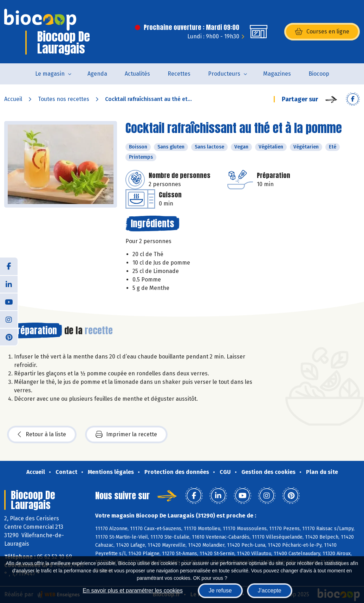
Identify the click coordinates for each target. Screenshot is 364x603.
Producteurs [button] (224, 74)
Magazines (277, 74)
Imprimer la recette (126, 434)
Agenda (97, 74)
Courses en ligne (322, 32)
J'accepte (270, 591)
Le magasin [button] (50, 74)
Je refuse (220, 591)
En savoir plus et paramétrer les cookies (133, 591)
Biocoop (319, 74)
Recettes (179, 74)
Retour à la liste (42, 434)
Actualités (137, 74)
